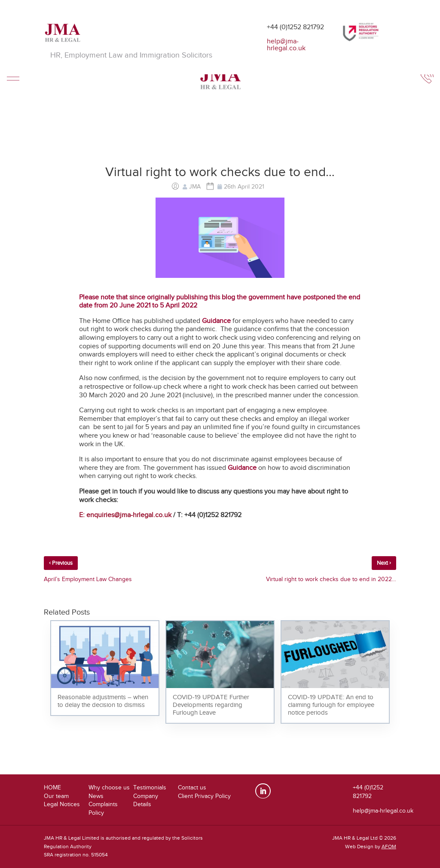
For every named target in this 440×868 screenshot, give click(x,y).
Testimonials (150, 787)
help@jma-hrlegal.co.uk (286, 45)
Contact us (192, 787)
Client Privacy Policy (204, 796)
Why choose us (109, 787)
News (96, 796)
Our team (56, 796)
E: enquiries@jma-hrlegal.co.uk (125, 515)
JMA (195, 187)
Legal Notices (62, 804)
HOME (52, 787)
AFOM (389, 847)
